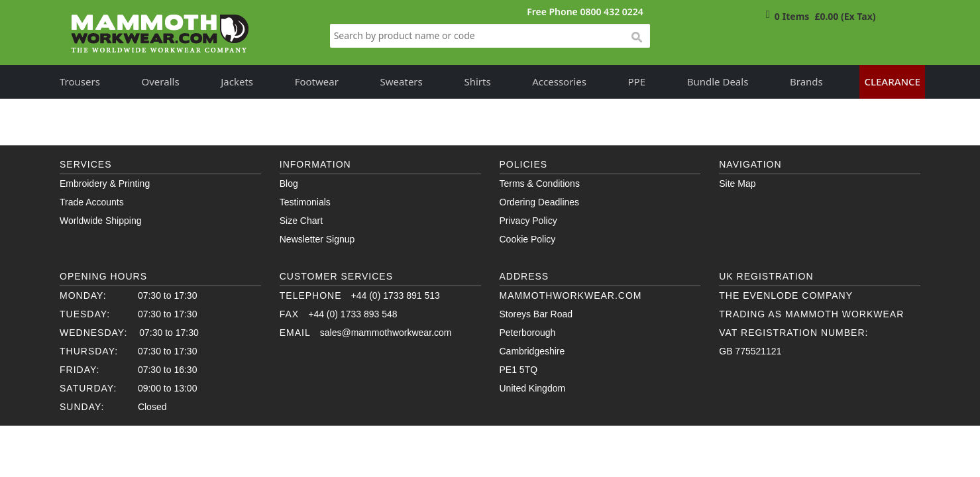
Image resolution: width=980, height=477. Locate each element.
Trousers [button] (80, 81)
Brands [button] (806, 81)
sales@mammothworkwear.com (386, 333)
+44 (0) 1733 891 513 (396, 295)
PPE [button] (637, 81)
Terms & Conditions (540, 184)
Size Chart (301, 221)
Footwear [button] (317, 81)
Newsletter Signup (317, 239)
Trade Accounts (92, 202)
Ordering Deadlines (540, 202)
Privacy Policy (528, 221)
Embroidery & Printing (105, 184)
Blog (289, 184)
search (636, 38)
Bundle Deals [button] (718, 81)
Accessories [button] (559, 81)
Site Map (737, 184)
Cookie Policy (528, 239)
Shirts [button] (477, 81)
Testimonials (305, 202)
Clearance (892, 81)
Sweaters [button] (402, 81)
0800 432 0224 (611, 12)
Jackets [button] (237, 81)
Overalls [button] (161, 81)
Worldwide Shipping (100, 221)
